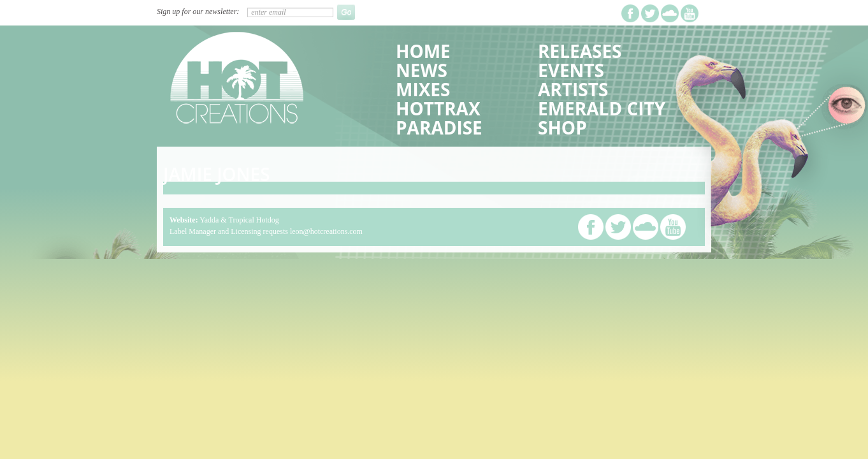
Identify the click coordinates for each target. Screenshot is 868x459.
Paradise (439, 127)
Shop (562, 127)
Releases (580, 51)
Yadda (209, 220)
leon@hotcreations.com (326, 231)
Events (571, 70)
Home (423, 51)
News (422, 70)
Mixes (423, 89)
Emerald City (602, 108)
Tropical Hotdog (253, 220)
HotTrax (438, 108)
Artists (573, 89)
